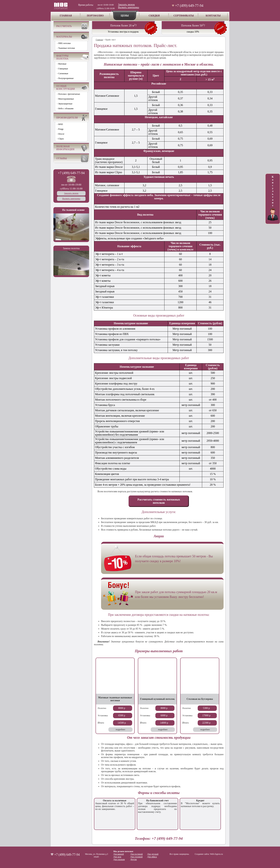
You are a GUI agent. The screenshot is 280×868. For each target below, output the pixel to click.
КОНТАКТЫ (213, 16)
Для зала (117, 857)
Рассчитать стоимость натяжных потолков (159, 501)
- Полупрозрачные (65, 78)
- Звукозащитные (65, 104)
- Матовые (62, 64)
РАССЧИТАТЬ (64, 26)
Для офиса (152, 857)
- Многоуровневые (65, 99)
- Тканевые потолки (66, 48)
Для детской (153, 854)
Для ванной (118, 854)
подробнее (120, 729)
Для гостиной (136, 854)
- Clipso (60, 139)
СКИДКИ (154, 16)
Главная (99, 40)
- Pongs (60, 129)
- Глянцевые (62, 69)
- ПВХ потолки (64, 43)
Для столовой (136, 857)
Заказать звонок (126, 5)
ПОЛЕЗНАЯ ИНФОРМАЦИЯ (65, 148)
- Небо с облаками (65, 108)
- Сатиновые (63, 73)
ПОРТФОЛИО (95, 16)
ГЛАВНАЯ (66, 16)
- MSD (60, 124)
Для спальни (119, 859)
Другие (133, 859)
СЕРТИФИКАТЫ (184, 16)
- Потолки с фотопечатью (68, 94)
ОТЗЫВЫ (62, 158)
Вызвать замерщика (128, 7)
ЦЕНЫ (125, 16)
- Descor (61, 134)
